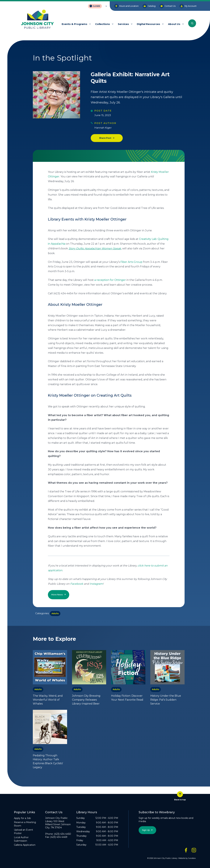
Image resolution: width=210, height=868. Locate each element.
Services (123, 24)
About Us (174, 24)
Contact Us (168, 6)
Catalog (149, 6)
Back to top (180, 796)
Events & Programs (74, 24)
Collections (103, 24)
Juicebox (192, 858)
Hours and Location (126, 6)
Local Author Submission (21, 839)
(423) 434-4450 (63, 834)
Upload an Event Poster (23, 832)
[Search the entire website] (192, 23)
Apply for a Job (22, 818)
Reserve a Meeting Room (25, 824)
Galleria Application (25, 845)
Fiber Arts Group (131, 262)
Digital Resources (148, 24)
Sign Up (146, 830)
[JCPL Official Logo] (37, 20)
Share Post (105, 138)
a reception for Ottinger (110, 280)
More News (57, 595)
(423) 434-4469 (59, 837)
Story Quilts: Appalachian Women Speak (95, 248)
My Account (188, 6)
